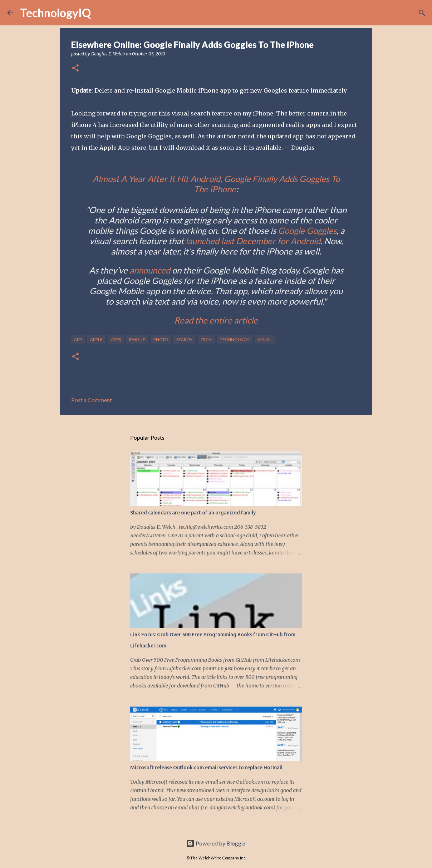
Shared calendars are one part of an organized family (193, 513)
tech (206, 339)
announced (150, 270)
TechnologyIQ (55, 13)
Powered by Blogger (216, 843)
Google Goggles (307, 230)
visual (265, 339)
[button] (75, 68)
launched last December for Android (253, 241)
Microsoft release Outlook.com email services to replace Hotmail (206, 768)
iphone (137, 339)
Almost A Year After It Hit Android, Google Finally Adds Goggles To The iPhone (216, 184)
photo (161, 339)
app (78, 339)
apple (96, 339)
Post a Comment (92, 400)
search (184, 339)
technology (235, 339)
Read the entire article (216, 320)
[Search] (101, 13)
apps (116, 339)
